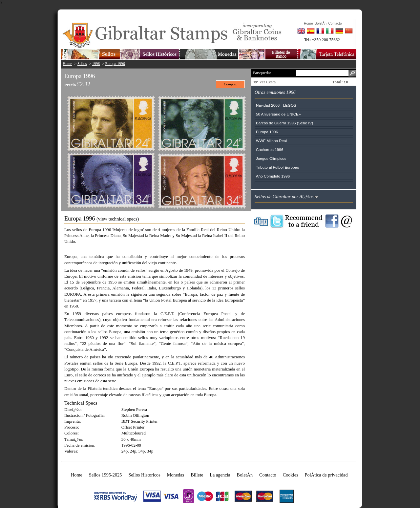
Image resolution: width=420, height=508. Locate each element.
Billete (197, 475)
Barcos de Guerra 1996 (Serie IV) (284, 123)
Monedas (176, 475)
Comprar (230, 84)
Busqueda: (262, 73)
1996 (96, 64)
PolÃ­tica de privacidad (326, 475)
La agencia (220, 475)
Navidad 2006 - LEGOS (276, 105)
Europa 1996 (115, 64)
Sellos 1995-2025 (105, 475)
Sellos (82, 64)
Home (67, 64)
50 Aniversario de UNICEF (278, 114)
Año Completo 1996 (273, 176)
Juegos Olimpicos (271, 158)
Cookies (291, 475)
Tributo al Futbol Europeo (277, 167)
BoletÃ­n (245, 475)
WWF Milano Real (271, 141)
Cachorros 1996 (270, 149)
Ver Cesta (267, 82)
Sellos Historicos (144, 475)
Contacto (268, 475)
